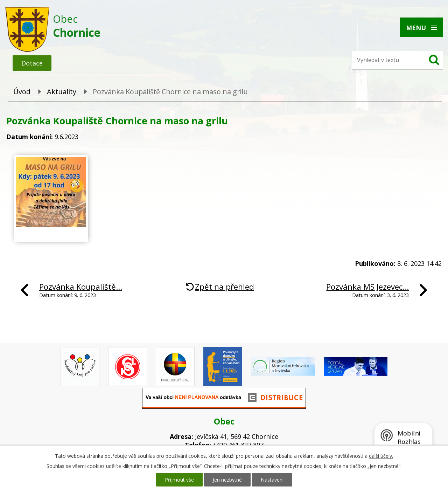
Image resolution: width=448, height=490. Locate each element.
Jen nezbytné (227, 480)
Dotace (32, 63)
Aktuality (62, 92)
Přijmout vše (179, 480)
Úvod (22, 92)
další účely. (381, 456)
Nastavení (272, 480)
